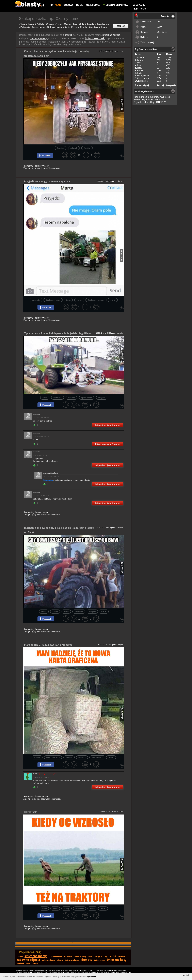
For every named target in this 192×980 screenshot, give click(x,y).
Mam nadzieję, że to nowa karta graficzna (48, 645)
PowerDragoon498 (144, 99)
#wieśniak (80, 909)
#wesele (71, 398)
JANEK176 (161, 102)
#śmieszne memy (53, 300)
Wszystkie (171, 85)
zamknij (186, 975)
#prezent (82, 757)
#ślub (45, 398)
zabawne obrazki (55, 957)
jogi (136, 97)
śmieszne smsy (32, 963)
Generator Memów (116, 5)
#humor (69, 757)
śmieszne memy (36, 956)
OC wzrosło (31, 812)
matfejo (151, 102)
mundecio (144, 97)
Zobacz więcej (147, 42)
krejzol (140, 60)
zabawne (121, 957)
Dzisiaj (161, 85)
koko (139, 63)
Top (55, 5)
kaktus (140, 70)
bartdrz (158, 99)
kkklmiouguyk (157, 97)
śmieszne (68, 957)
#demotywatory (53, 757)
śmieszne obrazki (95, 38)
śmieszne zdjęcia (111, 35)
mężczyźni (110, 956)
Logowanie (139, 5)
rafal (139, 68)
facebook (20, 963)
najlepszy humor (49, 960)
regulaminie (91, 977)
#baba (92, 909)
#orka (44, 909)
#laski (66, 612)
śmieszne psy (99, 960)
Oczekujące (93, 5)
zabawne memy (80, 957)
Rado (140, 73)
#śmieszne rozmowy (96, 300)
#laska (55, 612)
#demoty (36, 300)
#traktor (87, 148)
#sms (68, 300)
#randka (60, 148)
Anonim (140, 58)
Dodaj (80, 5)
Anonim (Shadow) (51, 473)
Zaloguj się (28, 168)
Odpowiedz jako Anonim (108, 425)
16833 (160, 22)
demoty (87, 960)
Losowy (69, 5)
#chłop (67, 909)
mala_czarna (143, 76)
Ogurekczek (140, 102)
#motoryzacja (97, 757)
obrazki (67, 35)
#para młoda (87, 398)
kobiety (20, 957)
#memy (37, 757)
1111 (168, 97)
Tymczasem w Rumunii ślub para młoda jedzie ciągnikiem (57, 333)
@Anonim (48, 480)
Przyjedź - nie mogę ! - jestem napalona (47, 181)
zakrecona (143, 81)
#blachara (79, 612)
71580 (160, 27)
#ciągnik (74, 148)
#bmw (44, 612)
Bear (139, 65)
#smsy (79, 300)
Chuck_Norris (143, 78)
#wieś (55, 909)
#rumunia (58, 398)
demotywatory (39, 38)
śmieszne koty (116, 960)
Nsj (164, 99)
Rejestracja (139, 9)
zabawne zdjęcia (28, 960)
